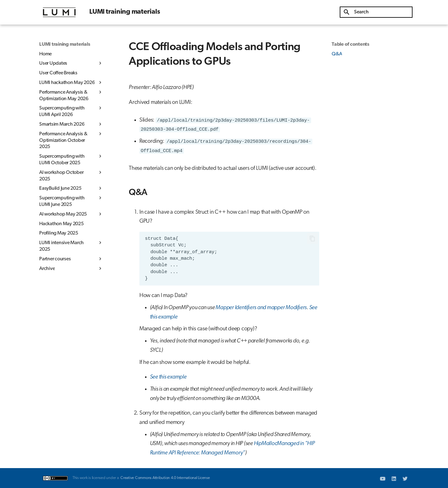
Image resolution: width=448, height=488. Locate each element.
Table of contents (350, 44)
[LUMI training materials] (59, 12)
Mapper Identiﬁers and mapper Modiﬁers (261, 308)
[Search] (376, 12)
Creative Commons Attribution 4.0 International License (165, 478)
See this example (168, 377)
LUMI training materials (65, 44)
